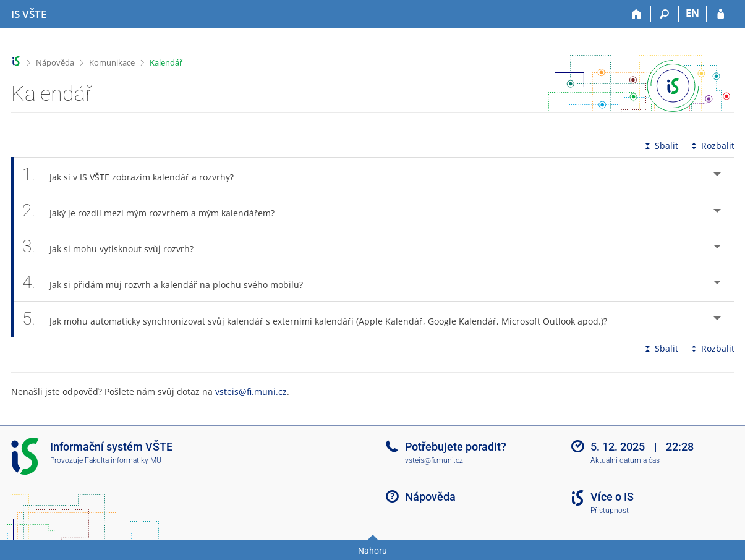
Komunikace (112, 62)
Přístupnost (610, 511)
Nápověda (55, 62)
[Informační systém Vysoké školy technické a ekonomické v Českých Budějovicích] (29, 14)
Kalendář (166, 62)
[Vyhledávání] (665, 14)
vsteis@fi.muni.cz (251, 392)
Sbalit (660, 146)
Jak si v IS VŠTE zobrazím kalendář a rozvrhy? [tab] (135, 175)
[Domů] (637, 14)
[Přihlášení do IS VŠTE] (721, 14)
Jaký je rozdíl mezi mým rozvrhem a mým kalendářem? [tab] (155, 211)
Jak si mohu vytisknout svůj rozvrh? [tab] (115, 247)
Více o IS (612, 497)
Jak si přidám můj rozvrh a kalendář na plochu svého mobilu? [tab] (170, 283)
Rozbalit (712, 146)
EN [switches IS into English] (692, 13)
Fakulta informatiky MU (123, 460)
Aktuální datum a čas (625, 460)
